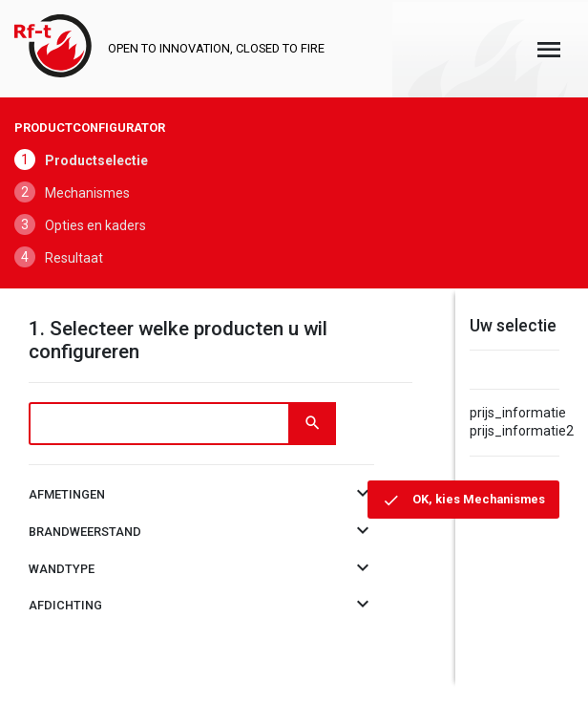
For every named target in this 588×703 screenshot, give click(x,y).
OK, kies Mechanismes (477, 499)
